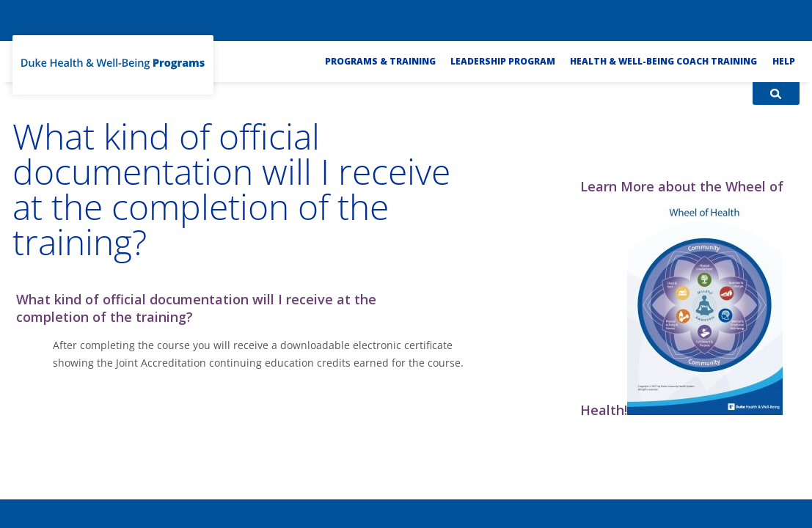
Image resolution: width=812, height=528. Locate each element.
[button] (249, 308)
